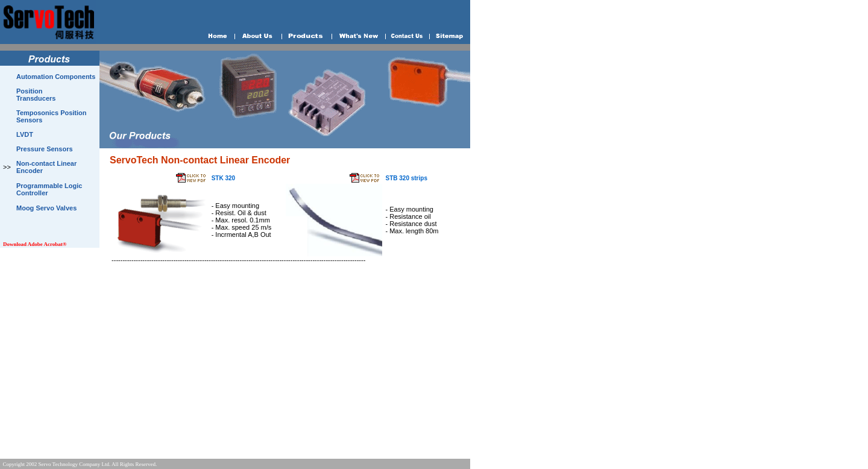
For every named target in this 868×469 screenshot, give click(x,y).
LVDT (25, 134)
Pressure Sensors (45, 149)
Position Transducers (36, 95)
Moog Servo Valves (46, 208)
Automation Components (56, 77)
